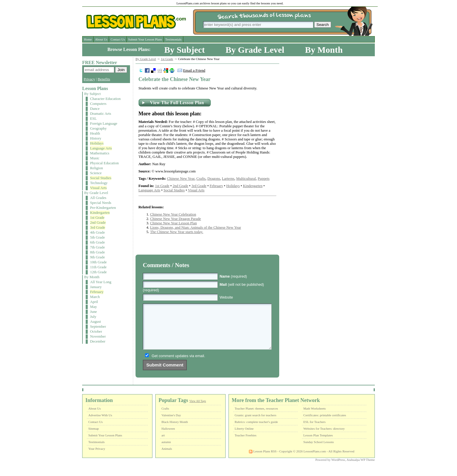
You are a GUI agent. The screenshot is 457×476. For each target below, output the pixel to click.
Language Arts (101, 148)
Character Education (105, 99)
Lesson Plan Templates (318, 444)
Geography (98, 128)
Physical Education (104, 163)
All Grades (98, 198)
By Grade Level (255, 50)
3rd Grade (98, 228)
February (97, 292)
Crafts (201, 179)
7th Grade (97, 247)
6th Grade (97, 242)
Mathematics (100, 153)
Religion (96, 168)
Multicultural (246, 179)
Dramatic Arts (101, 114)
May (93, 307)
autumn (166, 451)
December (98, 341)
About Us (101, 39)
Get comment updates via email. (178, 365)
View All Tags (198, 410)
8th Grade (97, 252)
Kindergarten (100, 213)
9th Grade (97, 257)
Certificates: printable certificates (325, 424)
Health (95, 133)
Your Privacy (97, 457)
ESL (93, 119)
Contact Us (118, 39)
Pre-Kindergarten (103, 208)
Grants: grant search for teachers (255, 424)
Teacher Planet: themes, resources (256, 417)
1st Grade (97, 218)
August (95, 322)
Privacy (89, 79)
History (96, 138)
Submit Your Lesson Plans (145, 39)
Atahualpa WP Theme (361, 468)
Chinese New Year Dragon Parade (176, 219)
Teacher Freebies (246, 444)
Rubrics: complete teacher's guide (256, 431)
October (96, 332)
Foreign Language (104, 124)
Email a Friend (194, 70)
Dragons (214, 179)
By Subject (185, 50)
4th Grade (97, 232)
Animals (167, 458)
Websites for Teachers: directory (324, 437)
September (98, 327)
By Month (324, 50)
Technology (99, 183)
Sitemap (94, 437)
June (93, 312)
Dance (95, 109)
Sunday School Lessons (319, 451)
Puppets (264, 179)
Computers (98, 104)
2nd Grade (98, 223)
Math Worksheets (315, 417)
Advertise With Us (100, 424)
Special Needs (101, 203)
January (96, 287)
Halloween (168, 437)
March (95, 297)
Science (96, 173)
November (98, 336)
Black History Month (175, 431)
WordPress (338, 468)
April (94, 302)
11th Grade (98, 267)
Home (88, 39)
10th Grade (98, 262)
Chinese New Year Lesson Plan (173, 223)
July (93, 317)
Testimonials (173, 39)
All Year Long (101, 282)
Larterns (228, 179)
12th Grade (98, 272)
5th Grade (97, 237)
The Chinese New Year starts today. (177, 232)
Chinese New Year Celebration (173, 214)
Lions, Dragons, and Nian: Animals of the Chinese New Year (196, 228)
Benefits (104, 79)
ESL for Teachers (314, 431)
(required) (233, 276)
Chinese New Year (181, 179)
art (163, 444)
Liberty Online (244, 437)
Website (226, 297)
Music (95, 158)
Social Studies (101, 178)
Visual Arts (98, 188)
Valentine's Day (171, 424)
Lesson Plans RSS (263, 460)
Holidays (97, 143)
